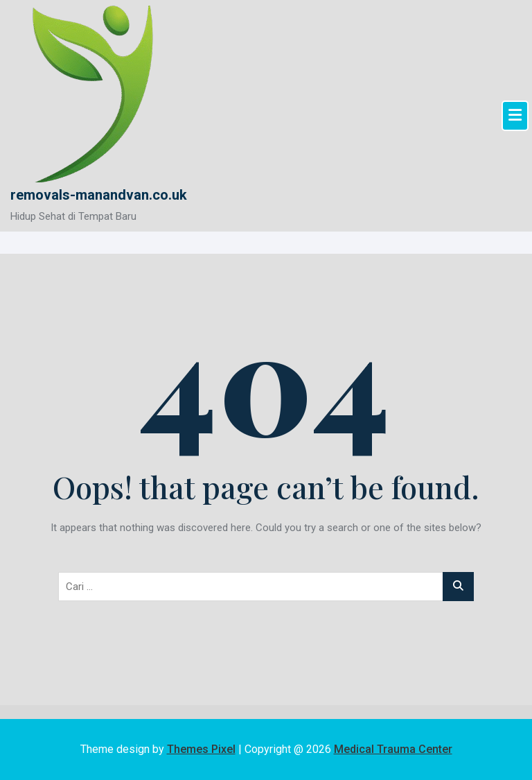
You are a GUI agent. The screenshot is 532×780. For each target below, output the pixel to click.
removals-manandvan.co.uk (99, 195)
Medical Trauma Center (393, 749)
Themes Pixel (201, 749)
